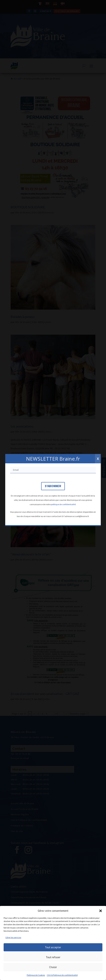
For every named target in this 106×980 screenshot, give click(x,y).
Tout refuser (53, 957)
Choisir (53, 967)
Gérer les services (13, 937)
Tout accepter (53, 947)
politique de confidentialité (63, 504)
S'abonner (53, 486)
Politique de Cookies (36, 975)
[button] (101, 911)
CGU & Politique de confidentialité (62, 975)
